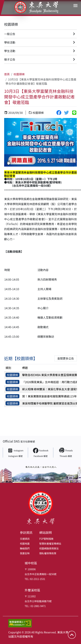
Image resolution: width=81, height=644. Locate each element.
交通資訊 (25, 539)
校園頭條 (11, 24)
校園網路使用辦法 (49, 548)
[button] (75, 6)
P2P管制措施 (46, 539)
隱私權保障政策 (48, 553)
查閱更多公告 (66, 358)
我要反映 (25, 553)
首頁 (7, 74)
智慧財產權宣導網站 (50, 544)
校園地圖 (25, 544)
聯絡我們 (25, 548)
